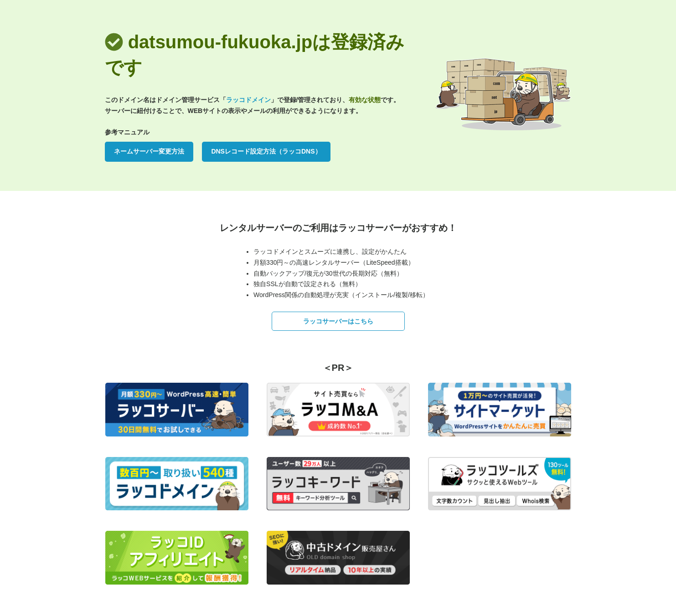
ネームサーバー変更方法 (149, 151)
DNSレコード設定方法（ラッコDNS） (266, 151)
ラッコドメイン (248, 100)
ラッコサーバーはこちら (338, 321)
